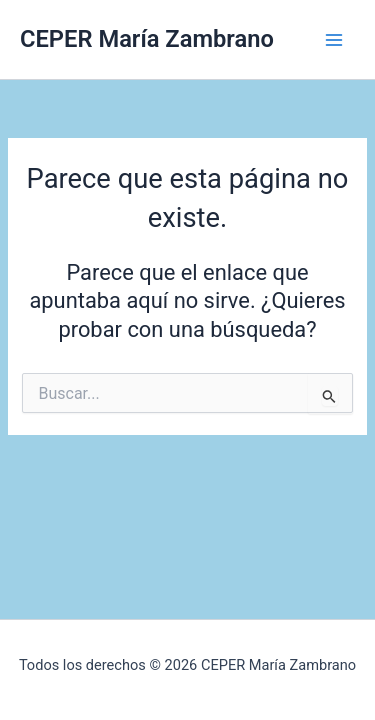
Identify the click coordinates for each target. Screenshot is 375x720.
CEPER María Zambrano (147, 39)
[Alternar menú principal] (334, 40)
